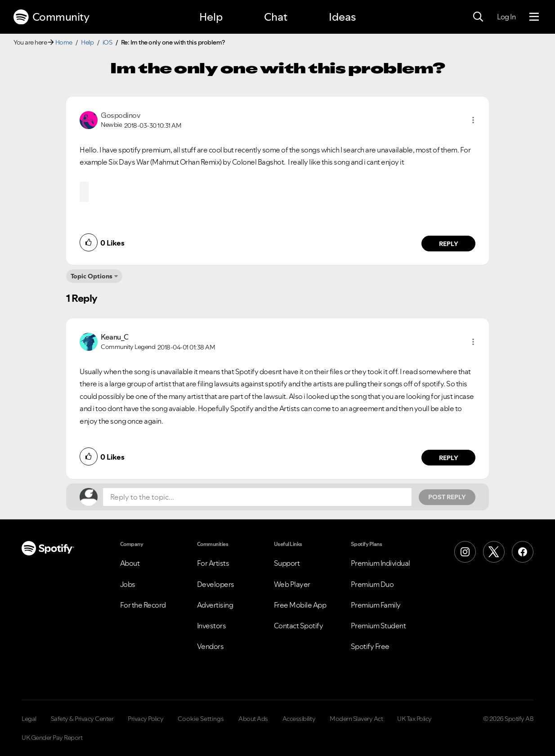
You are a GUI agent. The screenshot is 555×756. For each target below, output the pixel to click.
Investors (212, 626)
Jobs (128, 584)
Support (287, 563)
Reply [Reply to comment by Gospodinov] (449, 244)
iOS (107, 42)
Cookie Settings (201, 719)
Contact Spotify (299, 626)
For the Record (143, 605)
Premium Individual (380, 563)
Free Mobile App (300, 605)
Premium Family (376, 605)
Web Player (292, 584)
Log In (506, 17)
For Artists (213, 563)
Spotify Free (370, 646)
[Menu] (534, 17)
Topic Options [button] (92, 276)
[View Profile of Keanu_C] (115, 337)
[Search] (478, 17)
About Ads (253, 719)
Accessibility (299, 719)
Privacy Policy (145, 719)
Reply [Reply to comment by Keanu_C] (449, 458)
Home (64, 42)
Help (211, 17)
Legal (29, 719)
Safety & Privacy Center (82, 719)
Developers (216, 584)
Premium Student (378, 626)
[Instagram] (465, 552)
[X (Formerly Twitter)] (494, 552)
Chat (276, 17)
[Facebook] (523, 552)
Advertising (215, 605)
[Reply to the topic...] (257, 497)
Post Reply (447, 497)
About (130, 563)
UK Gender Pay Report (52, 738)
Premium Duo (372, 584)
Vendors (210, 646)
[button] (473, 120)
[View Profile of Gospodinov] (121, 115)
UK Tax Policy (414, 719)
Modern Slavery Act (356, 719)
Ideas (342, 17)
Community (51, 17)
